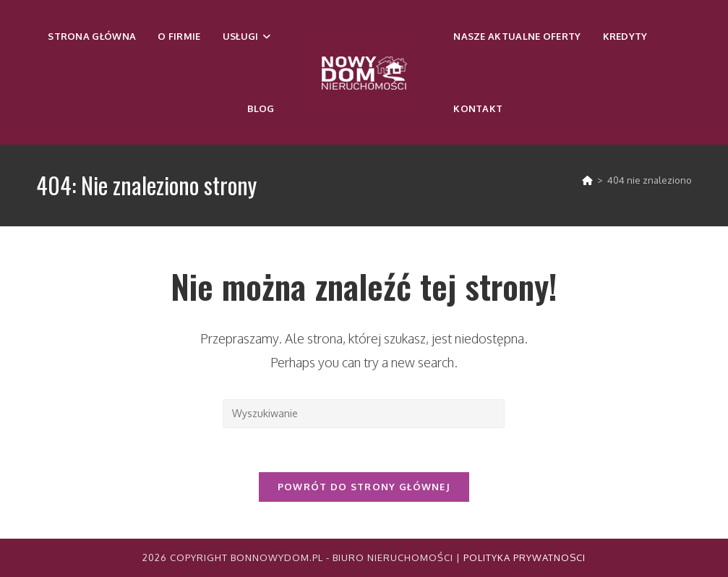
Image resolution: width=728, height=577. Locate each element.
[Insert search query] (364, 414)
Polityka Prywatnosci (524, 557)
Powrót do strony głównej (364, 487)
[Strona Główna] (587, 180)
